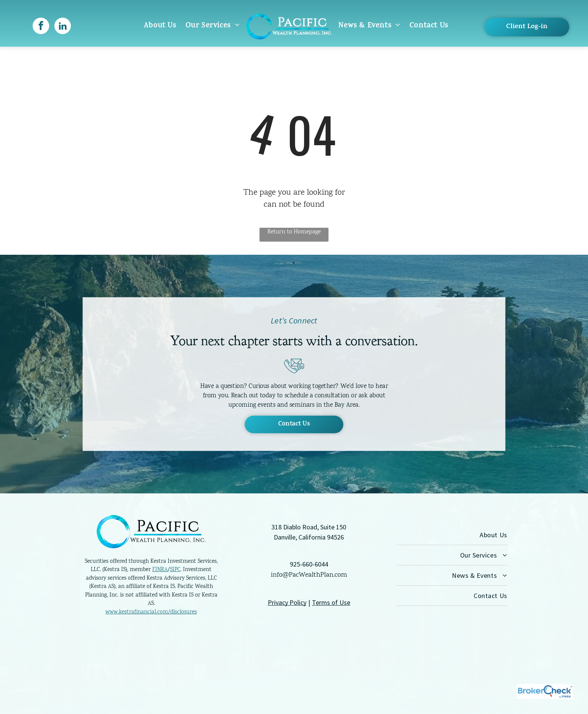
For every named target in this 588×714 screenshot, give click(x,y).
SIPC (175, 570)
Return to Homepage (294, 232)
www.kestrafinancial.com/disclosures (151, 612)
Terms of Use (331, 602)
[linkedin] (63, 27)
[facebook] (41, 27)
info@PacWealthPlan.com (309, 575)
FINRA (160, 570)
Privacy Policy (287, 602)
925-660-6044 (309, 564)
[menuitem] (160, 26)
